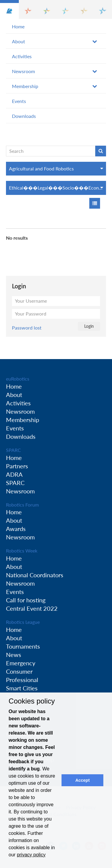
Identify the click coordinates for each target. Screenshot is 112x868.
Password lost (27, 328)
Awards (16, 529)
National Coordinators (35, 575)
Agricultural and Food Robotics (41, 168)
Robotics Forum (22, 505)
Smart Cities (22, 688)
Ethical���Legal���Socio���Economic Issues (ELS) (57, 188)
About (19, 41)
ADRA (14, 474)
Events (19, 101)
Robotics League (23, 622)
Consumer (19, 671)
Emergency (21, 663)
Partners (17, 466)
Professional (22, 680)
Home (18, 26)
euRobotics (18, 379)
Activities (22, 56)
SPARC (13, 450)
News (14, 655)
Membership (25, 86)
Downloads (24, 116)
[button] (9, 9)
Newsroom (23, 71)
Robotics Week (22, 551)
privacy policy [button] (31, 855)
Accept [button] (82, 780)
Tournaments (23, 646)
